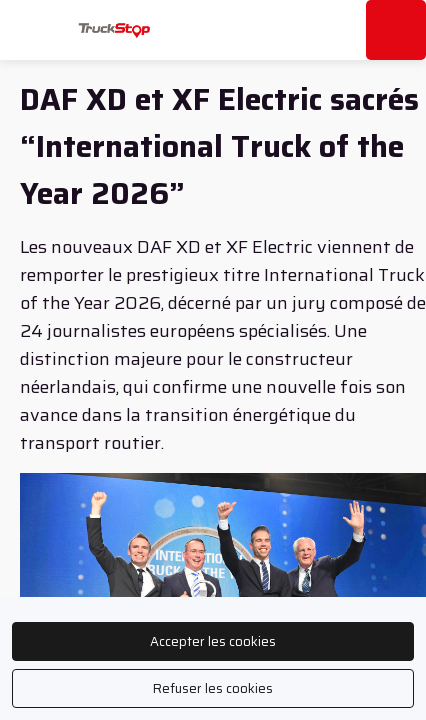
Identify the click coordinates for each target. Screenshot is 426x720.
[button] (30, 30)
